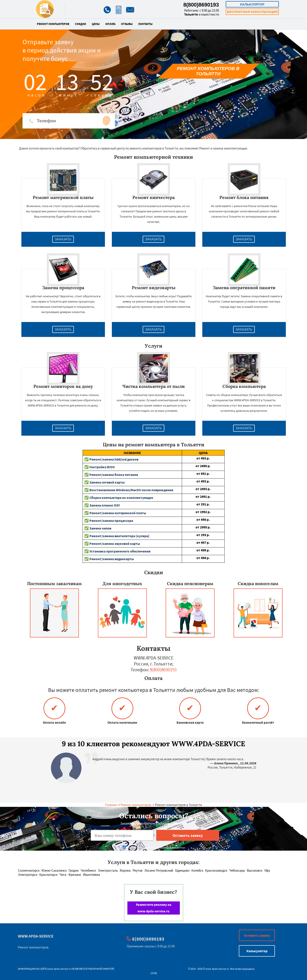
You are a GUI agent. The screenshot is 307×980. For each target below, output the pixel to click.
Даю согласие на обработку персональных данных (154, 847)
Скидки (81, 24)
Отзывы (127, 24)
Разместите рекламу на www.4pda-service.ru (154, 908)
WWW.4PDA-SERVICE (36, 936)
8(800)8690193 (201, 5)
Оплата (110, 24)
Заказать (63, 239)
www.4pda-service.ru (59, 969)
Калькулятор (252, 4)
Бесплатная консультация (252, 12)
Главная (111, 805)
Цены (96, 24)
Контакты (145, 24)
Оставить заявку (257, 935)
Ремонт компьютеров (53, 24)
